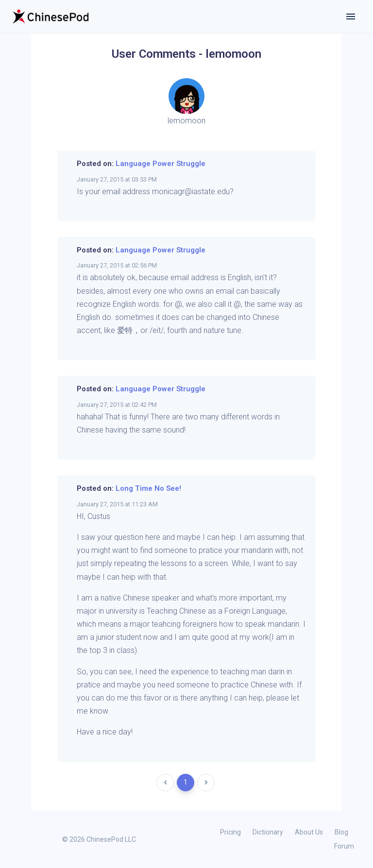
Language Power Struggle (161, 164)
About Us (309, 832)
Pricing (230, 832)
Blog (341, 832)
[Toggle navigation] (351, 17)
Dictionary (268, 832)
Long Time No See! (148, 488)
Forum (344, 846)
